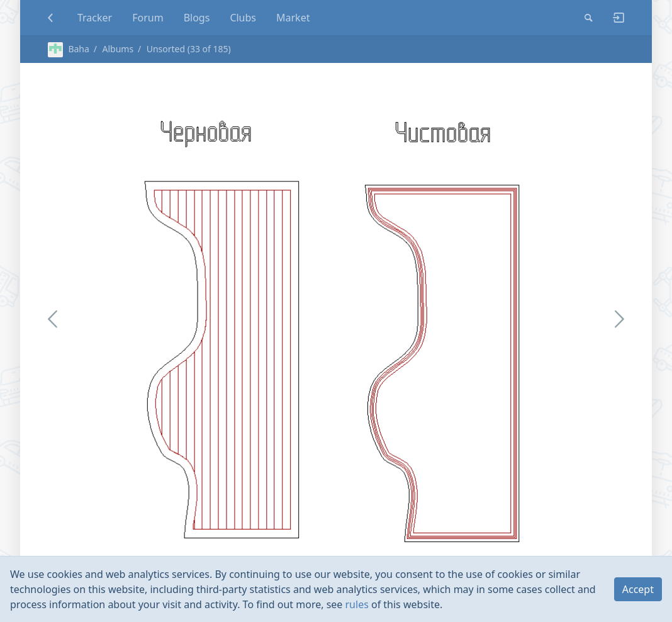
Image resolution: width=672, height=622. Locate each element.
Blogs (197, 18)
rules (357, 604)
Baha (69, 49)
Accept (638, 589)
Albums (118, 49)
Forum (148, 18)
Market (293, 18)
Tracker (95, 18)
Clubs (243, 18)
